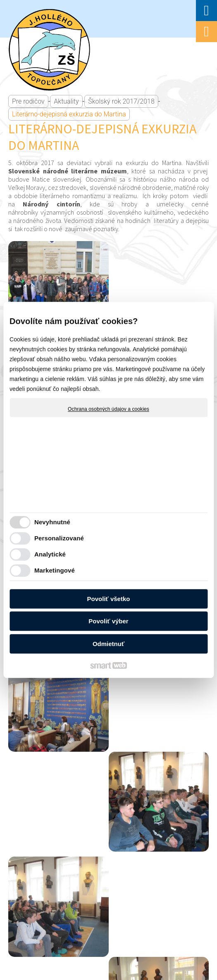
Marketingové (55, 571)
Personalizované (59, 539)
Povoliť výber (108, 621)
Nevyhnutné (52, 522)
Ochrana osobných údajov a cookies (108, 409)
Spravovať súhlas (180, 898)
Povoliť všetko (109, 599)
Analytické (50, 555)
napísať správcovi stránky (44, 898)
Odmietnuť (108, 644)
